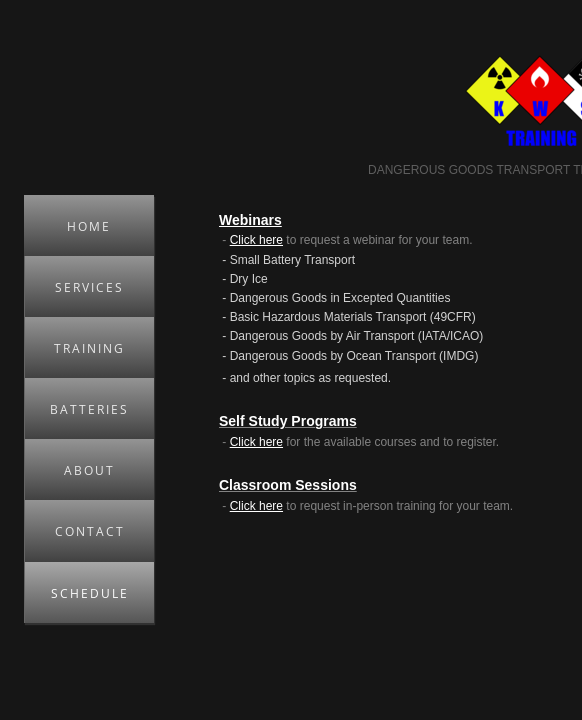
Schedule (90, 593)
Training (89, 348)
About (89, 470)
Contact (90, 531)
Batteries (89, 409)
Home (89, 226)
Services (89, 287)
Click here (256, 240)
